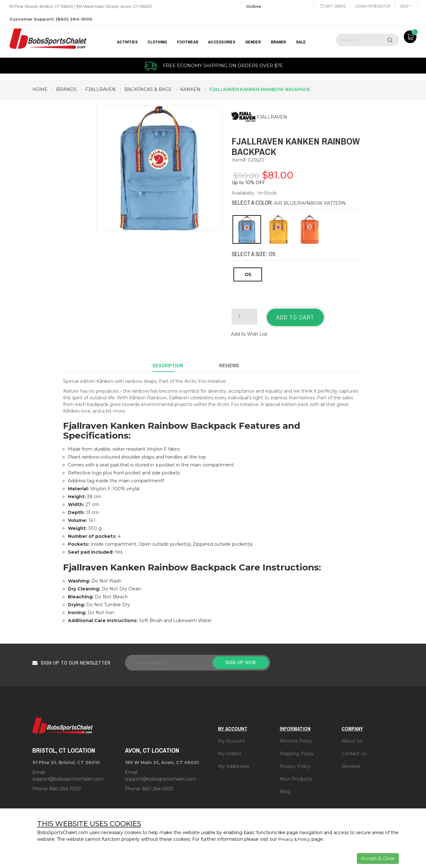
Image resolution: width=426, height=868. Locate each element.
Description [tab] (168, 361)
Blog (285, 785)
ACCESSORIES (222, 42)
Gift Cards (330, 6)
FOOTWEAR (188, 42)
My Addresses (233, 760)
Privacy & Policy (296, 839)
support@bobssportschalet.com (68, 773)
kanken (190, 89)
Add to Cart (295, 317)
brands (66, 89)
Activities (127, 42)
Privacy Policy (295, 760)
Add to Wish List (249, 331)
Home (40, 89)
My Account (231, 735)
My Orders (229, 747)
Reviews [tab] (229, 361)
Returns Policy (296, 735)
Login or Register (371, 6)
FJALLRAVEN (272, 117)
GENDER (253, 42)
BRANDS (279, 42)
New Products (296, 773)
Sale (301, 42)
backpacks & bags (148, 89)
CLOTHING (157, 42)
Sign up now (241, 656)
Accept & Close (378, 858)
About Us (352, 735)
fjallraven (101, 89)
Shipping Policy (297, 747)
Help (406, 6)
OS (248, 274)
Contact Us (354, 747)
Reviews (351, 760)
